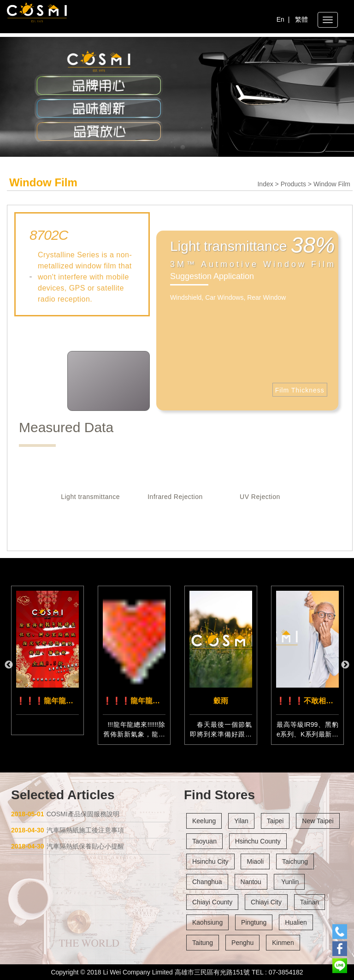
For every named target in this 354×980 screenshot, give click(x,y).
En (280, 19)
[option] (47, 660)
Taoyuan (204, 841)
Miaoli (255, 861)
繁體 (301, 19)
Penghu (242, 943)
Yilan (241, 821)
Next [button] (345, 665)
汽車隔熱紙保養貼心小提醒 (68, 846)
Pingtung (254, 922)
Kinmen (283, 943)
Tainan (310, 902)
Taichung (295, 861)
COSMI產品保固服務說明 (65, 814)
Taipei (275, 821)
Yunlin (289, 882)
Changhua (207, 882)
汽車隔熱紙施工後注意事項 (68, 830)
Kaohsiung (207, 922)
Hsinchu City (210, 861)
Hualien (296, 922)
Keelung (204, 821)
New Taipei (318, 821)
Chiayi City (266, 902)
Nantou (251, 882)
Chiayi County (212, 902)
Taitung (203, 943)
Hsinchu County (258, 841)
